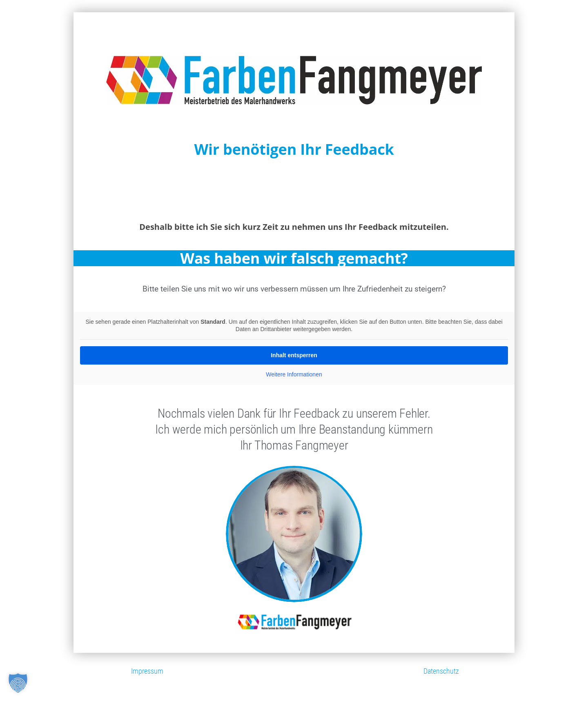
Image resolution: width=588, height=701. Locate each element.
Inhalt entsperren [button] (294, 355)
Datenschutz (441, 671)
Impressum (147, 671)
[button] (18, 683)
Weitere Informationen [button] (294, 374)
